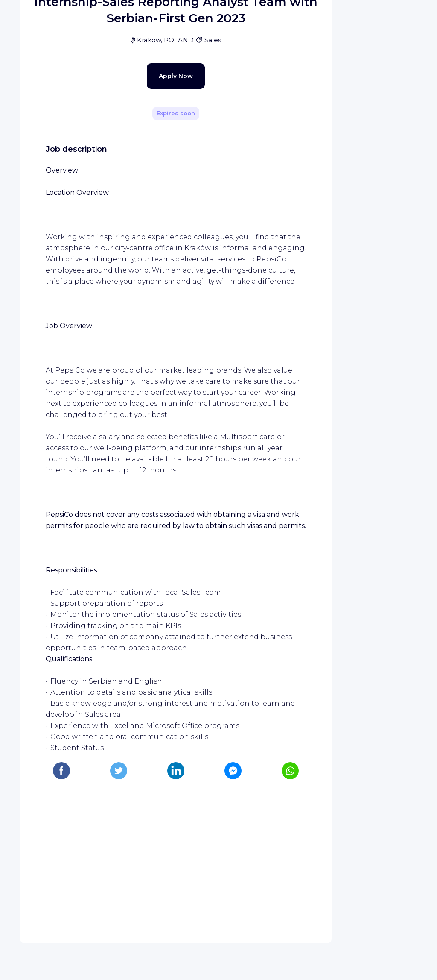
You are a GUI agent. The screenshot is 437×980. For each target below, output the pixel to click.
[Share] (300, 121)
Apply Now (161, 271)
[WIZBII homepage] (42, 18)
